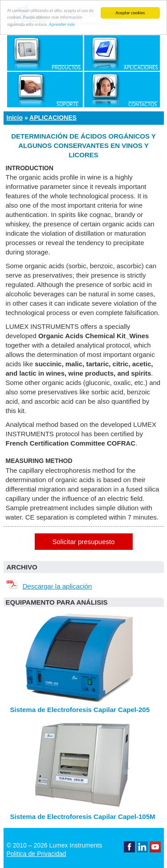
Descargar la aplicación (48, 586)
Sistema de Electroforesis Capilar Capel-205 (80, 710)
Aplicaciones (53, 118)
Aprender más (62, 24)
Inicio (15, 118)
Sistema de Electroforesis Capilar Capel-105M (83, 817)
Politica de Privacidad (37, 854)
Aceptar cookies (130, 13)
